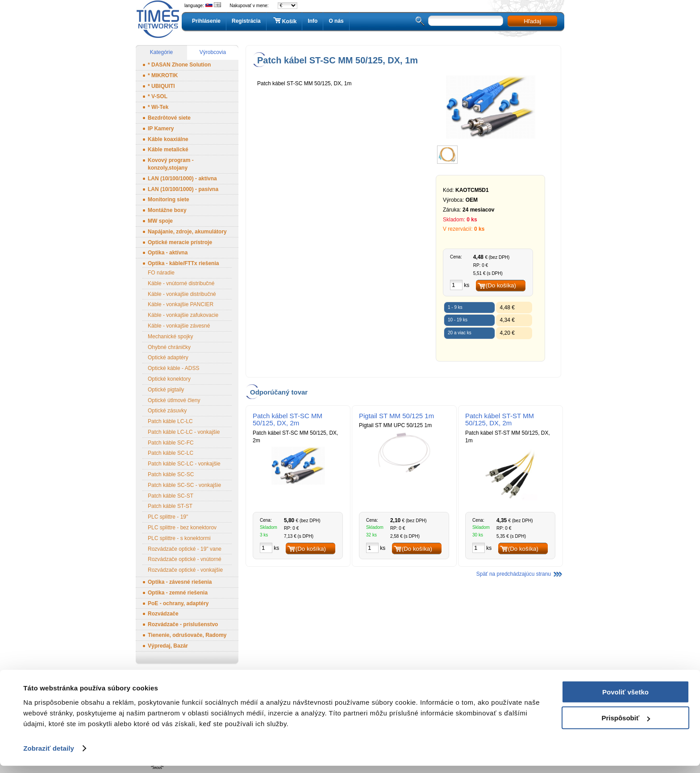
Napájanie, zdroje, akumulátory (187, 232)
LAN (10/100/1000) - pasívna (183, 189)
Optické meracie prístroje (180, 242)
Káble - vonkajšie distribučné (182, 294)
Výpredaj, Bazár (168, 646)
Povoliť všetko (625, 699)
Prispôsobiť (626, 725)
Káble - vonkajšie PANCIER (181, 304)
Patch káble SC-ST (171, 496)
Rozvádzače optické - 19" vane (185, 549)
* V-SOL (158, 96)
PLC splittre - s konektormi (179, 538)
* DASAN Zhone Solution (179, 65)
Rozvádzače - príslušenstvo (183, 624)
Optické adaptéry (168, 357)
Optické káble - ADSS (173, 368)
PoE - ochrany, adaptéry (178, 603)
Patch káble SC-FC (171, 443)
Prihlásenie (206, 21)
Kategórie (161, 52)
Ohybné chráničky (169, 347)
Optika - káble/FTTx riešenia (183, 263)
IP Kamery (161, 129)
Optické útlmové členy (174, 400)
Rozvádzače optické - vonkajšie (185, 570)
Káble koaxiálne (168, 139)
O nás (336, 21)
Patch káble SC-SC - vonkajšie (184, 485)
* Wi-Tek (158, 107)
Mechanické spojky (170, 337)
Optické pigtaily (166, 390)
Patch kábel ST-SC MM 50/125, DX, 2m (287, 420)
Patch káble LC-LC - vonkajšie (184, 432)
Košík (284, 21)
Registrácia (246, 21)
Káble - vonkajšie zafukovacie (183, 315)
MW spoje (160, 221)
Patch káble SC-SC (171, 474)
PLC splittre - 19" (168, 517)
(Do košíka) (501, 285)
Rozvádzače (163, 614)
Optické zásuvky (167, 411)
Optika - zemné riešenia (178, 593)
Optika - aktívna (168, 253)
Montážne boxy (167, 210)
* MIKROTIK (163, 75)
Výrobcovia (213, 52)
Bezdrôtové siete (169, 118)
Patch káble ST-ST (170, 506)
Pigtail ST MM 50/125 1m (396, 416)
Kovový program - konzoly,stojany (171, 164)
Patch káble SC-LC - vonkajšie (184, 464)
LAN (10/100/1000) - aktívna (182, 179)
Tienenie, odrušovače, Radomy (187, 635)
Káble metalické (168, 150)
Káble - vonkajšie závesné (179, 326)
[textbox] (466, 21)
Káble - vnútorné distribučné (181, 283)
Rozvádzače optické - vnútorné (185, 559)
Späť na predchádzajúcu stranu (514, 574)
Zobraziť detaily (49, 755)
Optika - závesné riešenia (180, 582)
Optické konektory (169, 379)
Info (312, 21)
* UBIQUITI (161, 86)
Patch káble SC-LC (171, 453)
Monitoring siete (169, 199)
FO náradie (161, 273)
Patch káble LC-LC (170, 421)
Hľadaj (532, 21)
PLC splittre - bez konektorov (182, 528)
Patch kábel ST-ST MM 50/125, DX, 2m (500, 420)
